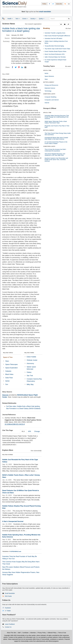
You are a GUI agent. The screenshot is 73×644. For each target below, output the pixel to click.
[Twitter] (16, 67)
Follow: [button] (44, 4)
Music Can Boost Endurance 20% (55, 54)
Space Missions (49, 76)
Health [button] (10, 19)
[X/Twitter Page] (53, 4)
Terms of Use (62, 633)
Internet (47, 103)
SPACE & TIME (47, 70)
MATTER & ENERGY (49, 82)
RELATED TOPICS (8, 353)
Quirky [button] (42, 19)
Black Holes (9, 374)
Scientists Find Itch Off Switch (53, 38)
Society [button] (33, 19)
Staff (19, 633)
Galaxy (29, 372)
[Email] (25, 67)
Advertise (33, 633)
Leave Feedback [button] (10, 624)
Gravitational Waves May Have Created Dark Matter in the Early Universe (56, 138)
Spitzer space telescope (31, 368)
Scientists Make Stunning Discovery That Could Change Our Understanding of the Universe (57, 117)
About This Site (11, 633)
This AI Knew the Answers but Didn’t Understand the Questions (55, 150)
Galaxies (8, 371)
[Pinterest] (19, 67)
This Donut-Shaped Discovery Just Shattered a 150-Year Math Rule (55, 154)
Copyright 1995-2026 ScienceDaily (14, 635)
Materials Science (50, 88)
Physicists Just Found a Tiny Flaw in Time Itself (57, 126)
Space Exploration (12, 368)
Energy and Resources (51, 85)
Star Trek (30, 376)
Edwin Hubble (31, 357)
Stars (7, 361)
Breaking (46, 28)
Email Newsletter (10, 593)
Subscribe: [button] (59, 4)
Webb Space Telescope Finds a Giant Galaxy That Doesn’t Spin (56, 122)
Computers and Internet (52, 100)
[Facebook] (12, 67)
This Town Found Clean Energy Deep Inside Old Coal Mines (58, 134)
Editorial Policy (52, 633)
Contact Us (8, 627)
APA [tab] (30, 431)
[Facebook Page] (49, 4)
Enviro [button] (25, 19)
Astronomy (30, 363)
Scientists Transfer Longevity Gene (55, 33)
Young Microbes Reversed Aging (54, 46)
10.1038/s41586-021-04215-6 (15, 424)
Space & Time (8, 357)
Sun (7, 384)
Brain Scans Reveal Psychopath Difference (57, 36)
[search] (69, 19)
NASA (7, 381)
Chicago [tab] (37, 431)
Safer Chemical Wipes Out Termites (55, 57)
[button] (61, 24)
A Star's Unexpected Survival (13, 521)
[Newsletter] (69, 4)
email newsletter (45, 12)
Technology (48, 91)
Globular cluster (32, 360)
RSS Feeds (8, 596)
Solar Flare (9, 378)
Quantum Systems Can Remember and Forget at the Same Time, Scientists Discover (56, 160)
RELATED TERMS (29, 353)
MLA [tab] (23, 431)
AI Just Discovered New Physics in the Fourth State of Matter (56, 143)
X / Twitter (8, 611)
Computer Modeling (50, 97)
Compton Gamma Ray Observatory (34, 380)
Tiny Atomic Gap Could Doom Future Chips (57, 49)
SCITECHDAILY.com (16, 552)
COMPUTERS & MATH (49, 94)
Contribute (25, 633)
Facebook (8, 608)
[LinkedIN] (22, 67)
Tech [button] (18, 19)
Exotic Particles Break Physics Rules (56, 51)
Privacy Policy (42, 633)
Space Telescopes (12, 364)
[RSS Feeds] (65, 4)
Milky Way (30, 384)
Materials (5, 395)
